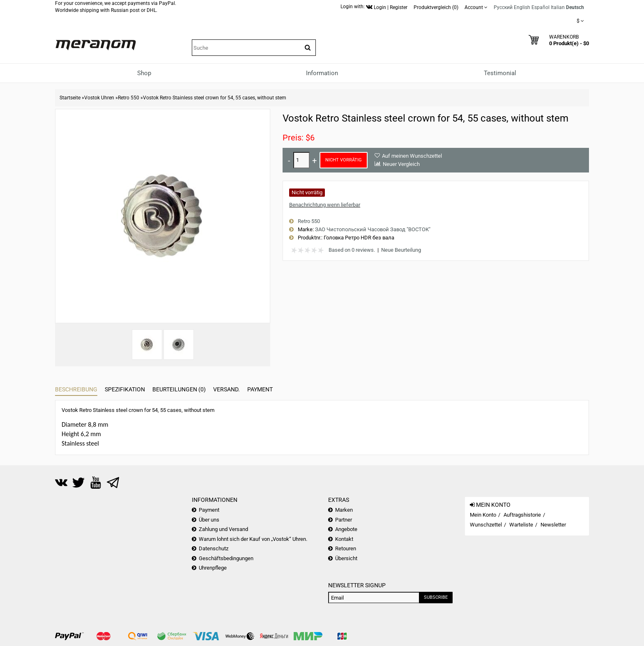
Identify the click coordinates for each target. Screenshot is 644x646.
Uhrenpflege (213, 568)
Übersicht (346, 558)
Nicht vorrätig (344, 160)
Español (540, 7)
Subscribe (436, 597)
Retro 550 (129, 98)
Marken (344, 510)
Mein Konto (483, 515)
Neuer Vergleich (401, 164)
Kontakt (344, 539)
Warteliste (521, 525)
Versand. (227, 389)
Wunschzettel (486, 525)
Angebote (346, 529)
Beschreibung (76, 389)
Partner (344, 520)
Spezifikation (125, 389)
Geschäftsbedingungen (226, 558)
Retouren (346, 548)
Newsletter (553, 525)
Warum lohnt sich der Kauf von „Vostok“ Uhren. (253, 539)
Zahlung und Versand (223, 529)
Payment (260, 389)
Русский (503, 7)
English (522, 7)
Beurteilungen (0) (179, 389)
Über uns (209, 520)
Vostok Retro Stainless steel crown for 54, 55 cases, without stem (215, 98)
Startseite (70, 98)
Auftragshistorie (522, 515)
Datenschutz (214, 548)
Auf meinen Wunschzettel (412, 156)
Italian (558, 7)
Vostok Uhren (99, 98)
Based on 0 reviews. (352, 250)
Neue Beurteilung (401, 250)
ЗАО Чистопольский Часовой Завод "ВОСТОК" (373, 229)
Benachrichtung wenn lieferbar (325, 205)
